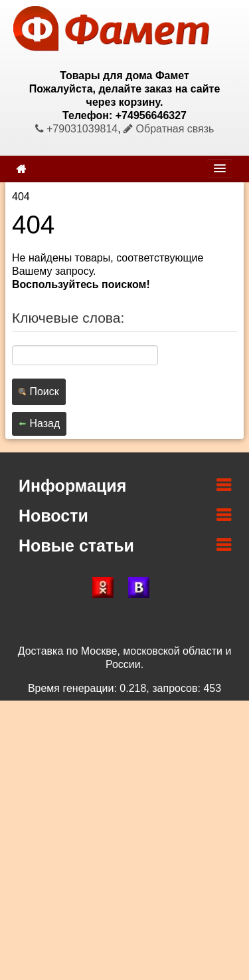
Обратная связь (169, 129)
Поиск (39, 392)
